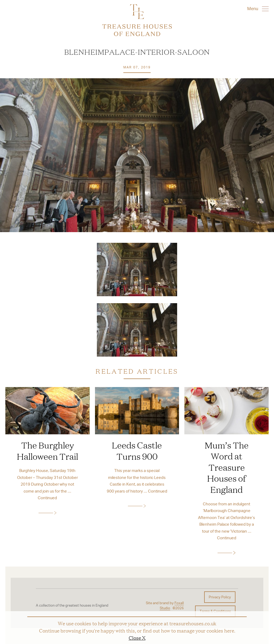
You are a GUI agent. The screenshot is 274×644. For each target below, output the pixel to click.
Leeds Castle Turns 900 (137, 451)
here (229, 630)
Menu (258, 9)
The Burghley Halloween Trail (47, 451)
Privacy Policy (220, 597)
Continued (47, 498)
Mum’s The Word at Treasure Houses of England (227, 467)
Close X (137, 638)
